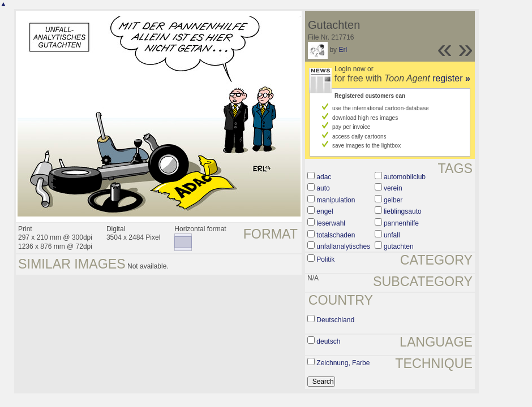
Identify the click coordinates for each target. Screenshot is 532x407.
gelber (393, 200)
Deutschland (335, 320)
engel (325, 211)
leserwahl (331, 223)
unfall (392, 235)
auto (323, 188)
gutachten (399, 246)
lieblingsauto (403, 211)
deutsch (328, 341)
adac (324, 177)
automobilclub (405, 177)
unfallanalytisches (343, 246)
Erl (343, 50)
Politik (325, 259)
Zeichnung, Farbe (343, 363)
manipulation (336, 200)
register (451, 78)
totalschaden (336, 235)
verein (393, 188)
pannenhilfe (401, 223)
